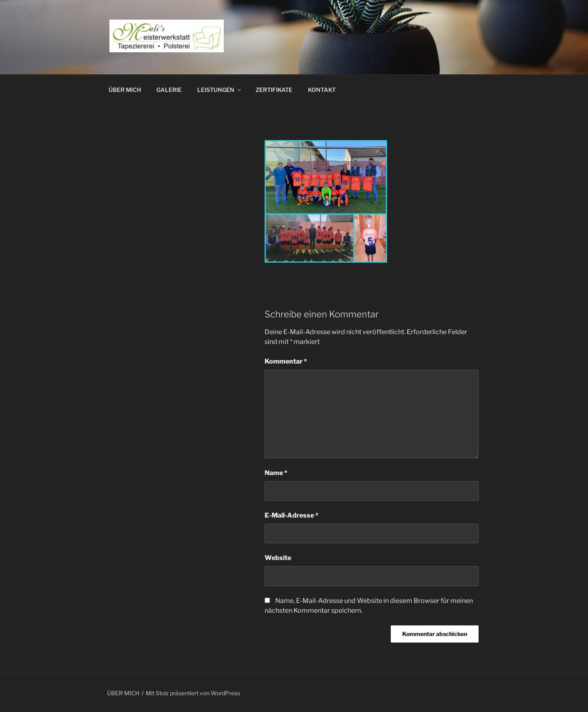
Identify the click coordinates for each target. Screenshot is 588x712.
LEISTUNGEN (220, 90)
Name (276, 473)
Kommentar (286, 361)
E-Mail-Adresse (292, 515)
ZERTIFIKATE (274, 90)
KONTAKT (322, 90)
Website (278, 558)
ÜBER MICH (125, 90)
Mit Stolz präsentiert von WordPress (193, 693)
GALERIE (169, 90)
